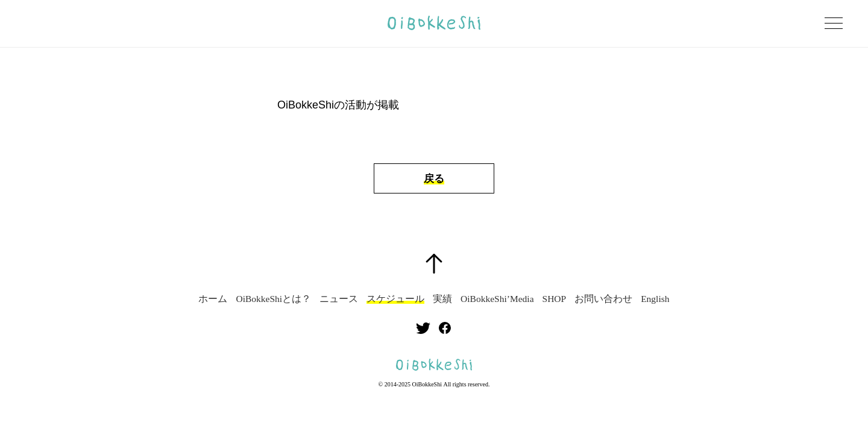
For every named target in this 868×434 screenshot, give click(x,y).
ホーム (213, 299)
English (655, 299)
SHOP (555, 299)
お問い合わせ (603, 299)
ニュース (339, 299)
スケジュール (395, 299)
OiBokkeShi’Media (497, 299)
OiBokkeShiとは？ (273, 299)
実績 (442, 299)
